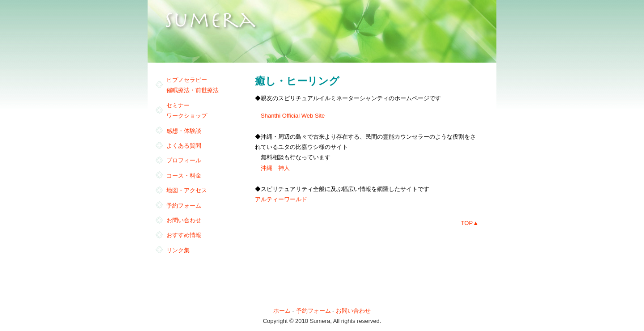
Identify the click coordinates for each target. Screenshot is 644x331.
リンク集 (178, 250)
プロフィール (184, 160)
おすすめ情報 (184, 235)
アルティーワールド (281, 199)
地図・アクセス (187, 190)
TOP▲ (470, 223)
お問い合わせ (184, 220)
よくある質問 (184, 146)
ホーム (282, 311)
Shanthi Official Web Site (293, 116)
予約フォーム (184, 206)
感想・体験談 (184, 131)
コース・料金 (184, 176)
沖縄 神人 (275, 168)
